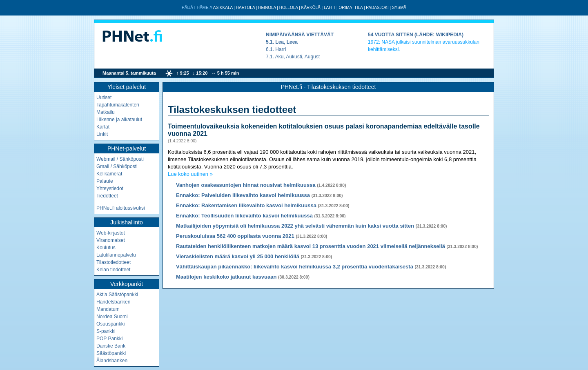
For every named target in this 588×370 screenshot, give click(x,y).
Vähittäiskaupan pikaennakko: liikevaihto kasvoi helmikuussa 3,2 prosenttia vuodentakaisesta (295, 267)
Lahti (330, 8)
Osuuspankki (110, 324)
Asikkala (223, 8)
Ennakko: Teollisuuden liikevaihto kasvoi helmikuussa (244, 216)
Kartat (103, 127)
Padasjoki (377, 8)
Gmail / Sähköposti (117, 166)
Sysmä (399, 8)
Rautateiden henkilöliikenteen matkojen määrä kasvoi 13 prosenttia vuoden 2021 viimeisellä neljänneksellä (311, 246)
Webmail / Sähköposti (120, 159)
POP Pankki (109, 339)
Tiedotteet (107, 196)
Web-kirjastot (111, 233)
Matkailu (106, 112)
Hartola (245, 8)
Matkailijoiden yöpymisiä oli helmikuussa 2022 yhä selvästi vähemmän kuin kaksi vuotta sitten (295, 226)
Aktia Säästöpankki (117, 295)
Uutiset (104, 97)
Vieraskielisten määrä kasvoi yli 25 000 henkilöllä (238, 256)
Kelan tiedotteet (113, 270)
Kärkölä (311, 8)
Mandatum (108, 309)
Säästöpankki (111, 353)
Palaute (105, 181)
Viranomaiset (111, 240)
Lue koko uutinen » (190, 174)
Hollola (289, 8)
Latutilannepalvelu (116, 255)
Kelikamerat (109, 174)
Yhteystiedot (110, 188)
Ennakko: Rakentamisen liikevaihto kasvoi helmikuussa (246, 205)
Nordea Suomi (112, 317)
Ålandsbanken (112, 361)
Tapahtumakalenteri (118, 105)
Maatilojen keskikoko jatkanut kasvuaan (226, 277)
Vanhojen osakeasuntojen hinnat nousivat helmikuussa (246, 185)
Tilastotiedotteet (114, 262)
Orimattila (351, 8)
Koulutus (106, 248)
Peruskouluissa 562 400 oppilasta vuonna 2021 (235, 236)
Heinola (267, 8)
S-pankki (106, 331)
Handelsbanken (113, 302)
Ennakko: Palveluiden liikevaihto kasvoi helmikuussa (243, 195)
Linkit (102, 134)
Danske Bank (111, 346)
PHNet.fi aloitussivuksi (121, 208)
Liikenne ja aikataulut (119, 120)
